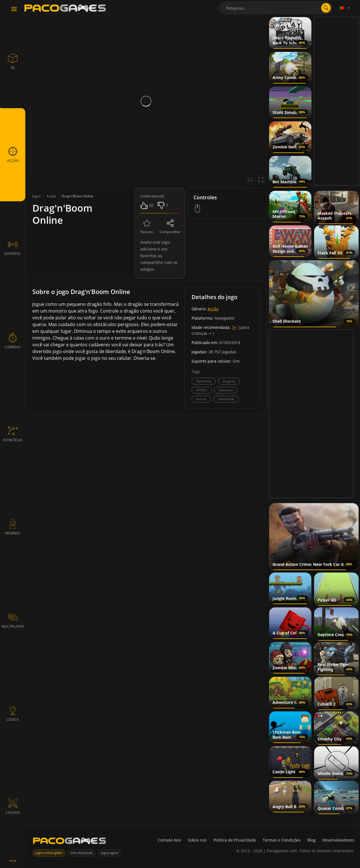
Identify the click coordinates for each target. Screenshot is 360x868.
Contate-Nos (169, 840)
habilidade (226, 399)
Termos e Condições (282, 840)
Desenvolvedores (338, 840)
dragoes (229, 381)
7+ (234, 327)
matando (226, 390)
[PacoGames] (69, 842)
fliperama (204, 381)
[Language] (345, 8)
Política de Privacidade (235, 840)
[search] (326, 8)
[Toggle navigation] (14, 9)
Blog (311, 840)
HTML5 (202, 390)
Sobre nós (197, 840)
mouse (201, 399)
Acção (213, 309)
